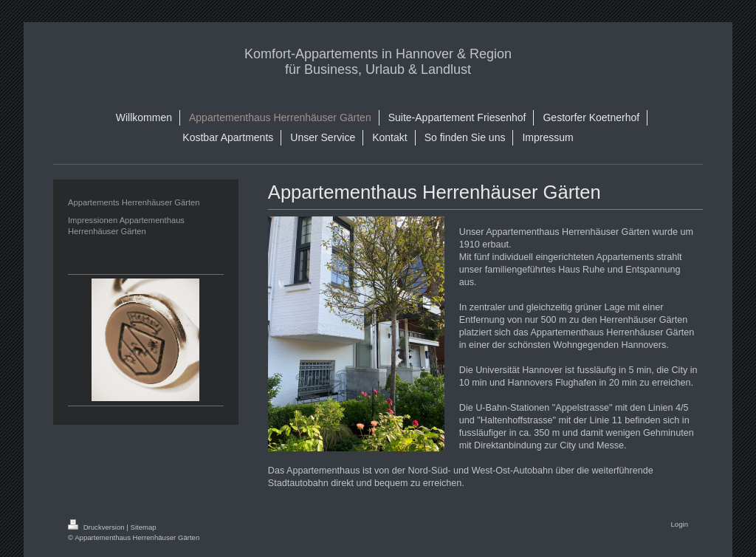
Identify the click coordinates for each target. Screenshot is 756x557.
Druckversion (97, 527)
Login (680, 524)
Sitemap (143, 527)
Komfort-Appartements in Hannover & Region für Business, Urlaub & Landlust (378, 62)
